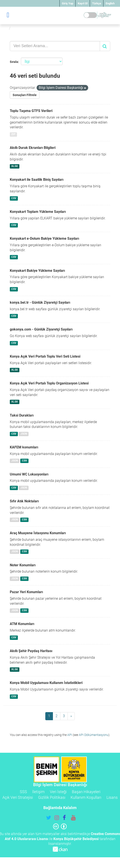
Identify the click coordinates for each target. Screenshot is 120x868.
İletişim (38, 792)
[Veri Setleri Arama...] (55, 46)
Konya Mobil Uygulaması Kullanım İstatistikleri (46, 683)
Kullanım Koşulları (86, 797)
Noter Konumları (23, 565)
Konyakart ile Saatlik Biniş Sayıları (37, 180)
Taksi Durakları (22, 415)
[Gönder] (105, 46)
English (110, 3)
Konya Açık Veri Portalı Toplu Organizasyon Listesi (49, 383)
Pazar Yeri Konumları (26, 592)
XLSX (15, 166)
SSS (23, 792)
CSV (14, 198)
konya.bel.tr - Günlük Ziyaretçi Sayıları (40, 302)
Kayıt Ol (83, 3)
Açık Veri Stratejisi (18, 797)
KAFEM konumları (24, 447)
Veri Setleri (22, 28)
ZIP (13, 134)
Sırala (14, 62)
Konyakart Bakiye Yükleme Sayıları (37, 271)
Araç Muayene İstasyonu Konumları (38, 533)
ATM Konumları (22, 624)
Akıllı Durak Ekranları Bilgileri (33, 148)
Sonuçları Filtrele (25, 95)
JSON (24, 434)
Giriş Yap (68, 3)
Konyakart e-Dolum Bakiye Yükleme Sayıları (44, 239)
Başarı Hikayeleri (86, 792)
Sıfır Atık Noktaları (24, 501)
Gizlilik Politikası (52, 797)
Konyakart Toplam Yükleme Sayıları (38, 212)
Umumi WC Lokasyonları (29, 474)
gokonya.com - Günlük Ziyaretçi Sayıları (41, 329)
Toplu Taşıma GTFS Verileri (31, 111)
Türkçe (97, 3)
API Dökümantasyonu (94, 735)
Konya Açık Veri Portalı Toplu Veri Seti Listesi (45, 356)
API (70, 735)
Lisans (112, 797)
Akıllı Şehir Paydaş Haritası (31, 651)
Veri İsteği (58, 792)
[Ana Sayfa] (5, 28)
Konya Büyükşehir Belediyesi (76, 839)
